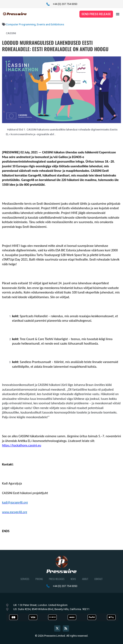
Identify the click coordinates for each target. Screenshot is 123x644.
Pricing (39, 579)
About (85, 579)
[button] (118, 14)
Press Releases (57, 579)
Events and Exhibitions (50, 24)
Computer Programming (21, 24)
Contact (98, 579)
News (73, 579)
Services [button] (25, 579)
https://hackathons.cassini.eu (22, 445)
